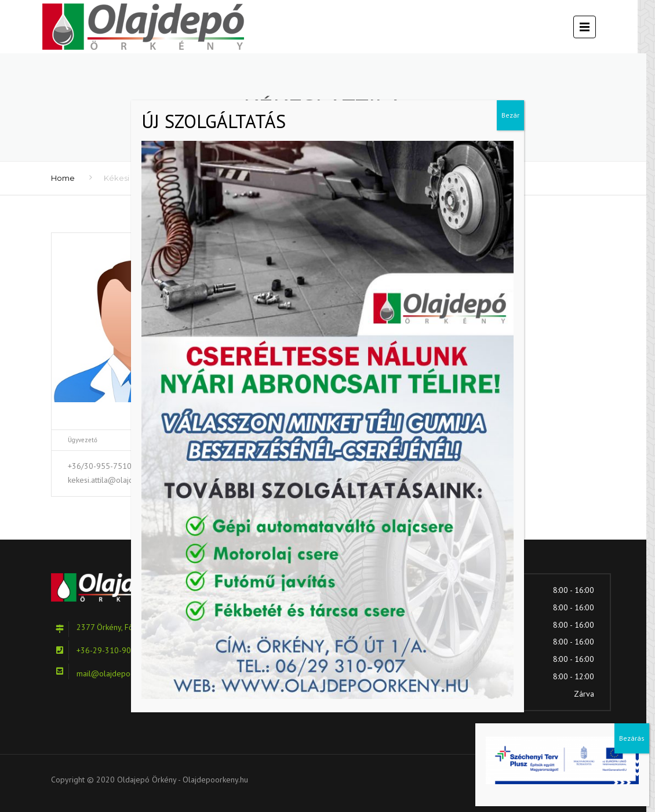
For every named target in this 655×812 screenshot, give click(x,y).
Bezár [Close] (510, 115)
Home (63, 178)
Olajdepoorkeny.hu (215, 780)
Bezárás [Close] (632, 738)
